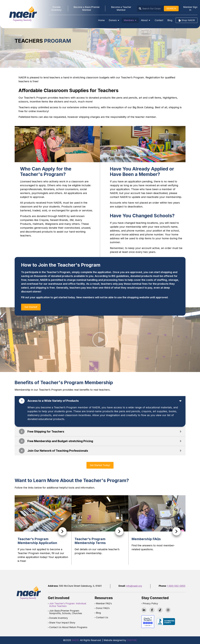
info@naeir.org (134, 586)
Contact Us (102, 617)
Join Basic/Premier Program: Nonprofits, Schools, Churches (66, 612)
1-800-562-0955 (176, 586)
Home (101, 20)
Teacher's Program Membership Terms (90, 541)
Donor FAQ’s (103, 608)
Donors (114, 20)
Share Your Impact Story (62, 623)
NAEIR (75, 640)
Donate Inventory (59, 618)
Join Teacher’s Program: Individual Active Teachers (68, 605)
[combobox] (151, 9)
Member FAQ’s (104, 604)
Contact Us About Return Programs (68, 627)
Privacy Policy (150, 604)
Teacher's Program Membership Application (37, 541)
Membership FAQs (146, 539)
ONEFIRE (132, 640)
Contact (159, 20)
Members (130, 20)
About (146, 20)
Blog (170, 20)
